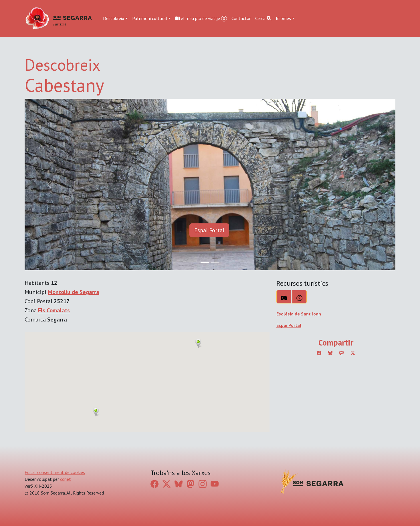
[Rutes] (299, 297)
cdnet (66, 479)
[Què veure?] (284, 297)
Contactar (241, 18)
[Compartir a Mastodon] (342, 353)
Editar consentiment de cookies (55, 472)
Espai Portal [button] (209, 230)
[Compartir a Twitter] (353, 353)
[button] (96, 412)
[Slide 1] (215, 262)
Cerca (263, 18)
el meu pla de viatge (201, 18)
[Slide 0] (205, 262)
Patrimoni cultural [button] (150, 18)
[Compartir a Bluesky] (330, 353)
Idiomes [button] (283, 18)
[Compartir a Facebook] (319, 353)
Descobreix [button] (114, 18)
